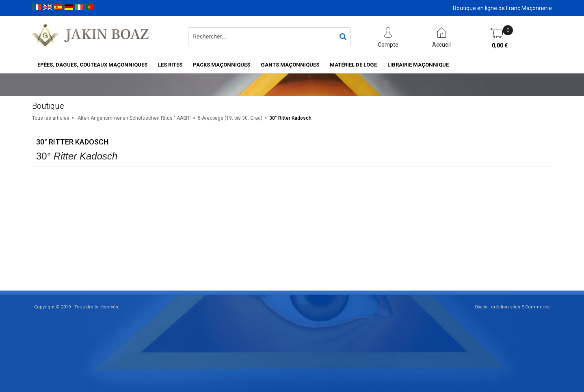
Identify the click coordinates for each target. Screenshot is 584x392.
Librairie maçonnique (418, 65)
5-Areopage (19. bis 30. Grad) (230, 118)
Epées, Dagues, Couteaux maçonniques (92, 65)
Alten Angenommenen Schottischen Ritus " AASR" (134, 118)
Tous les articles (51, 118)
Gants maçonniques (290, 65)
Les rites (170, 65)
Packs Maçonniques (222, 65)
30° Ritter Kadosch (290, 118)
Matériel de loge (353, 65)
